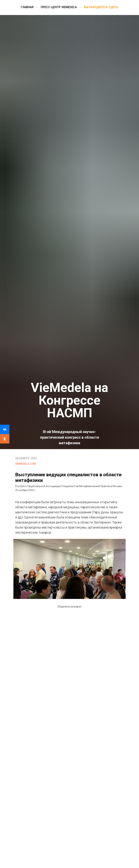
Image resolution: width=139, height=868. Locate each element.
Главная (27, 7)
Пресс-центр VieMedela (59, 7)
